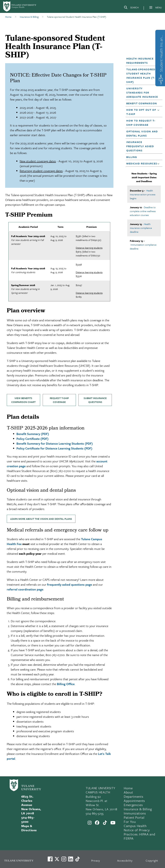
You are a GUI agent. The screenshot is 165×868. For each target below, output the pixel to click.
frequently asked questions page (70, 584)
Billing (132, 157)
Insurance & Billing (138, 809)
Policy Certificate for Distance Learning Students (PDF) (54, 448)
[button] (143, 76)
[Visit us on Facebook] (50, 859)
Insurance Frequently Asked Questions (140, 146)
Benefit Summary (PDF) (33, 434)
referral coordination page (25, 589)
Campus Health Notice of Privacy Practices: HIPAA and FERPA (139, 832)
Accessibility (125, 861)
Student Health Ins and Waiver (161, 53)
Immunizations (135, 813)
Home (128, 788)
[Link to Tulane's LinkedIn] (71, 859)
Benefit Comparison (142, 103)
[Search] (131, 8)
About (128, 792)
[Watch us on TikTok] (78, 859)
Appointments (134, 801)
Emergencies (133, 805)
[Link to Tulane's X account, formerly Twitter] (57, 859)
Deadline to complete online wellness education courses (143, 211)
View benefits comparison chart (23, 400)
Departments (133, 796)
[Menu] (151, 7)
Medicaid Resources (142, 163)
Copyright (152, 861)
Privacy (96, 861)
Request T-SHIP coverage (59, 400)
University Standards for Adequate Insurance (142, 93)
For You (130, 822)
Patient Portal (134, 817)
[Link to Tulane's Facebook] (64, 859)
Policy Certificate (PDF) (32, 439)
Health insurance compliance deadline (141, 228)
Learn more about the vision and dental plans (41, 519)
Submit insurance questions (95, 400)
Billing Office (66, 684)
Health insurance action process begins (143, 194)
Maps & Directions (29, 828)
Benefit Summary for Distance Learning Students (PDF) (55, 443)
